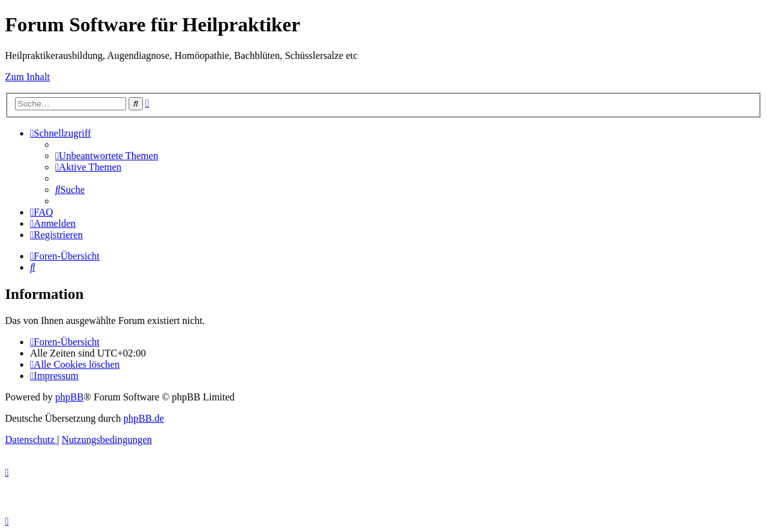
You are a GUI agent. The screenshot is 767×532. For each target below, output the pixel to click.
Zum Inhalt (28, 77)
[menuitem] (107, 156)
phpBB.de (144, 418)
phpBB (69, 397)
